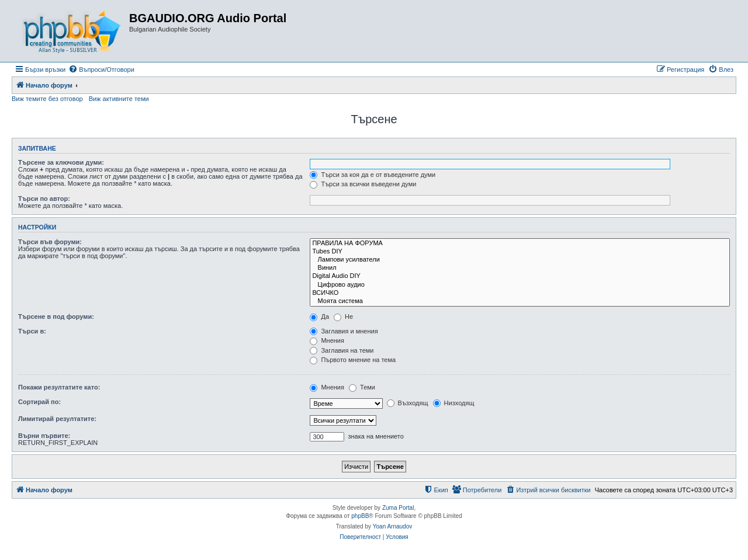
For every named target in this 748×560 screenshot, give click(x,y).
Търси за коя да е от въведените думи (373, 175)
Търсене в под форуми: (56, 316)
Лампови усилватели (520, 260)
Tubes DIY (520, 252)
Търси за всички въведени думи (363, 184)
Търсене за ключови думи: (61, 162)
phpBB (360, 516)
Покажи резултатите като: (59, 387)
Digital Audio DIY (520, 276)
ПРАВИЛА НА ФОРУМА (520, 244)
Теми (362, 387)
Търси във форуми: (50, 242)
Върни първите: (44, 436)
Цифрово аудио (520, 285)
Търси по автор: (44, 199)
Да (319, 316)
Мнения (327, 340)
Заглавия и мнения (344, 331)
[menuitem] (101, 69)
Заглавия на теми (342, 350)
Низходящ (454, 403)
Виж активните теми (119, 99)
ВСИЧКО (520, 293)
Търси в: (32, 331)
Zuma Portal (398, 508)
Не (343, 316)
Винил (520, 268)
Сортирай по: (39, 402)
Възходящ (408, 403)
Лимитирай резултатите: (57, 419)
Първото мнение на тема (353, 360)
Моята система (520, 301)
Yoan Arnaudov (392, 526)
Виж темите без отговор (47, 99)
